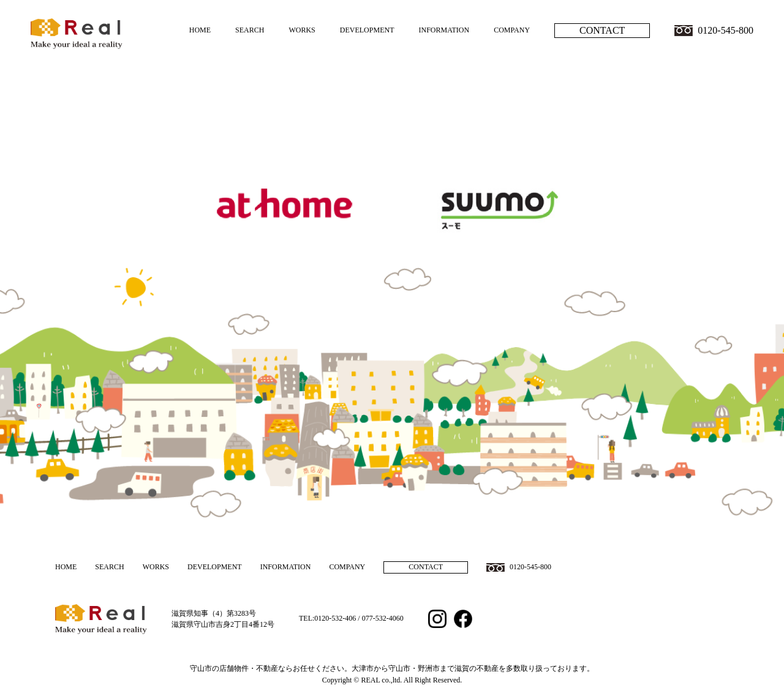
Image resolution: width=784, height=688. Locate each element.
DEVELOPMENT (367, 30)
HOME (200, 30)
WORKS (302, 30)
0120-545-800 (726, 30)
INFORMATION (444, 30)
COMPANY (512, 30)
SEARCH (250, 30)
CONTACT (602, 30)
